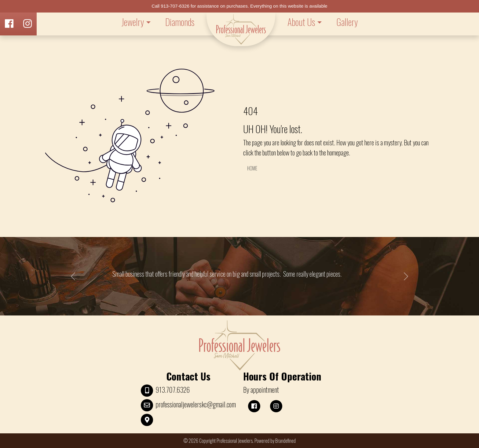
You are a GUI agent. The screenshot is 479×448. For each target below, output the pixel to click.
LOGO (241, 29)
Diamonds (180, 22)
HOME (252, 168)
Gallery (347, 22)
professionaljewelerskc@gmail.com (196, 404)
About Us (301, 22)
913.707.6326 (173, 390)
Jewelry (133, 22)
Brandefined (285, 441)
